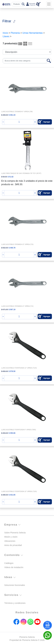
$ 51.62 (11, 177)
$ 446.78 (12, 248)
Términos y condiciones (15, 603)
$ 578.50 (12, 371)
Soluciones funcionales (15, 585)
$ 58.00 (4, 177)
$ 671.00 (5, 310)
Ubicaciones (10, 541)
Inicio (5, 33)
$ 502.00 (5, 248)
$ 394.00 (5, 433)
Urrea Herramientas (33, 33)
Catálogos (9, 563)
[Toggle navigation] (49, 4)
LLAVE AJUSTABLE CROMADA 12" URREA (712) (17, 306)
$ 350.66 (12, 433)
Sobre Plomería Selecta (15, 533)
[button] (45, 122)
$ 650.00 (5, 371)
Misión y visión (11, 537)
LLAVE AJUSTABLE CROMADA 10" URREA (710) (17, 244)
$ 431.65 (12, 495)
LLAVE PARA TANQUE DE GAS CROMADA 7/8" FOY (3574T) (21, 173)
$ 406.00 (5, 115)
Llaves (6, 36)
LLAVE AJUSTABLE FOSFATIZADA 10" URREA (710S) (19, 491)
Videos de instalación (14, 567)
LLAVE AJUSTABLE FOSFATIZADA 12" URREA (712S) (19, 368)
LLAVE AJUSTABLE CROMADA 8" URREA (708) (17, 112)
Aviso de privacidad (13, 545)
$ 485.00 (5, 495)
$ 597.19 (12, 310)
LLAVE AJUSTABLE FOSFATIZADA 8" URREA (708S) (19, 430)
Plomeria (15, 33)
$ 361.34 (12, 115)
